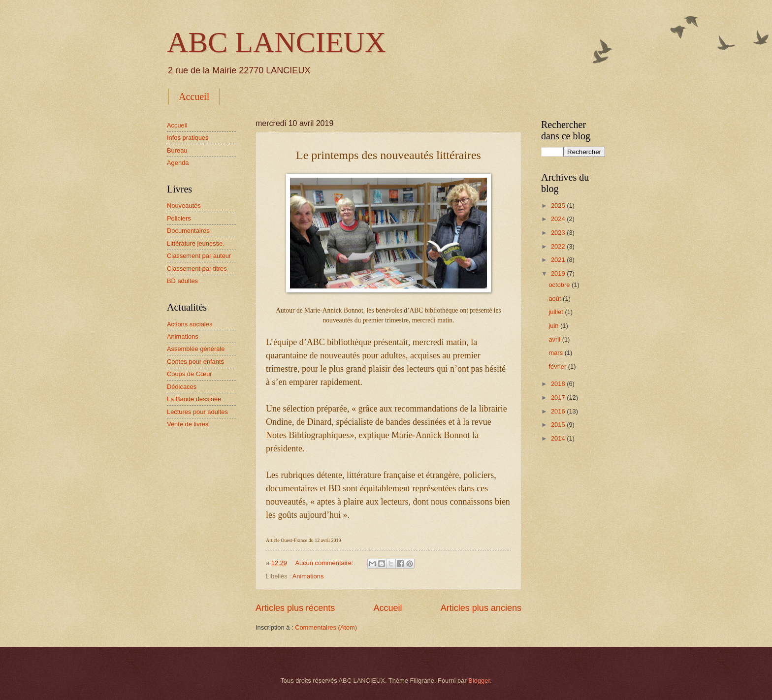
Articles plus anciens (481, 608)
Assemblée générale (196, 349)
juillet (557, 312)
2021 (559, 260)
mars (556, 353)
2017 (559, 398)
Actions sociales (190, 324)
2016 (559, 411)
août (556, 299)
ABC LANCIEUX (276, 42)
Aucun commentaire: (325, 563)
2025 (559, 206)
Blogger (479, 681)
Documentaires (188, 231)
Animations (308, 576)
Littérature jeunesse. (196, 243)
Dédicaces (182, 387)
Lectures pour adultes (197, 412)
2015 (559, 425)
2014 (559, 438)
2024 (559, 219)
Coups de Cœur (190, 374)
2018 (559, 384)
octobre (560, 285)
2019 (559, 273)
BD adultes (182, 281)
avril (555, 339)
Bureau (177, 150)
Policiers (179, 218)
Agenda (178, 163)
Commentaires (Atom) (326, 627)
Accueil (194, 96)
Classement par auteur (199, 256)
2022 (559, 246)
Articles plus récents (295, 608)
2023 (559, 233)
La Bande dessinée (194, 399)
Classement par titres (197, 269)
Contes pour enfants (195, 362)
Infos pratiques (188, 138)
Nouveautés (184, 206)
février (558, 366)
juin (554, 326)
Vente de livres (188, 424)
